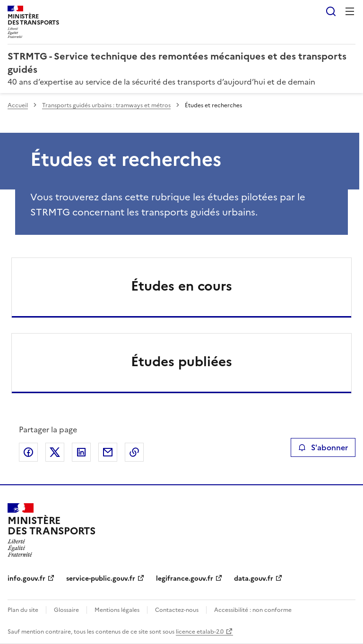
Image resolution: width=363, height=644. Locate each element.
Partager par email (108, 452)
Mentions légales (117, 610)
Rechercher (331, 11)
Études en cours (181, 286)
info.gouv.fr (26, 579)
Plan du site (23, 610)
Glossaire (66, 610)
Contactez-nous (177, 610)
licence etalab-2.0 (200, 632)
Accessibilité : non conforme (253, 610)
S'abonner (323, 447)
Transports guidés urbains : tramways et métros (106, 105)
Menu (350, 11)
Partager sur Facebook (28, 452)
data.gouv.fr (254, 579)
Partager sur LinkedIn (81, 452)
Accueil (18, 105)
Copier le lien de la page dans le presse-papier (134, 452)
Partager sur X (55, 452)
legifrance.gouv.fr (185, 579)
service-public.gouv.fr (101, 579)
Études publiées (181, 361)
